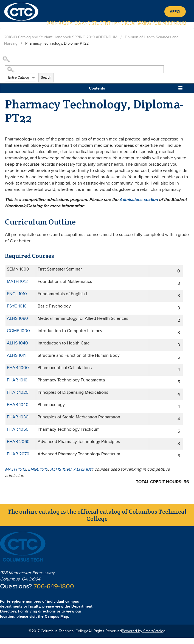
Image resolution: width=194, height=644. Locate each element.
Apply (175, 12)
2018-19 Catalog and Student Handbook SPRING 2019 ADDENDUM (61, 37)
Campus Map (56, 616)
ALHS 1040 (17, 343)
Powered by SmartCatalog (144, 631)
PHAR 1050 (18, 429)
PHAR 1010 (17, 380)
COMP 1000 (18, 331)
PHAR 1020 (18, 393)
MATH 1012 (17, 282)
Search (46, 77)
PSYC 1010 (17, 306)
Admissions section (139, 200)
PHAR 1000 (18, 368)
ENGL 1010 (17, 294)
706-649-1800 (54, 586)
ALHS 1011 (16, 356)
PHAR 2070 (18, 454)
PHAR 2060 (18, 442)
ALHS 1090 (17, 319)
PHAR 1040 (18, 405)
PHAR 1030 (18, 417)
